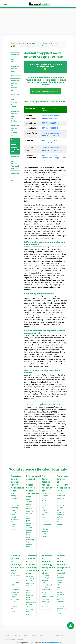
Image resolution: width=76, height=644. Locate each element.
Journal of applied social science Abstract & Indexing (15, 162)
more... (34, 448)
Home (13, 44)
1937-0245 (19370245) (50, 128)
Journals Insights (30, 635)
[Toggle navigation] (5, 4)
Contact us (59, 635)
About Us (50, 635)
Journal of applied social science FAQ (15, 178)
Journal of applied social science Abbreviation (15, 71)
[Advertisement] (14, 22)
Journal (14, 635)
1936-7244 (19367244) (50, 123)
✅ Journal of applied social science (43, 44)
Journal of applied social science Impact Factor (15, 101)
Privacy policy (10, 639)
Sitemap (20, 639)
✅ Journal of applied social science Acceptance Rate (34, 46)
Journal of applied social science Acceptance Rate (15, 146)
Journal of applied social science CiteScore (15, 116)
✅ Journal (22, 44)
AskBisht (42, 635)
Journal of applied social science (15, 58)
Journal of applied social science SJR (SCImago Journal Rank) (54, 158)
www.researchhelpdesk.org (52, 643)
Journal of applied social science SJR (15, 130)
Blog (20, 635)
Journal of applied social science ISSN (15, 85)
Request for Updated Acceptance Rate (46, 91)
